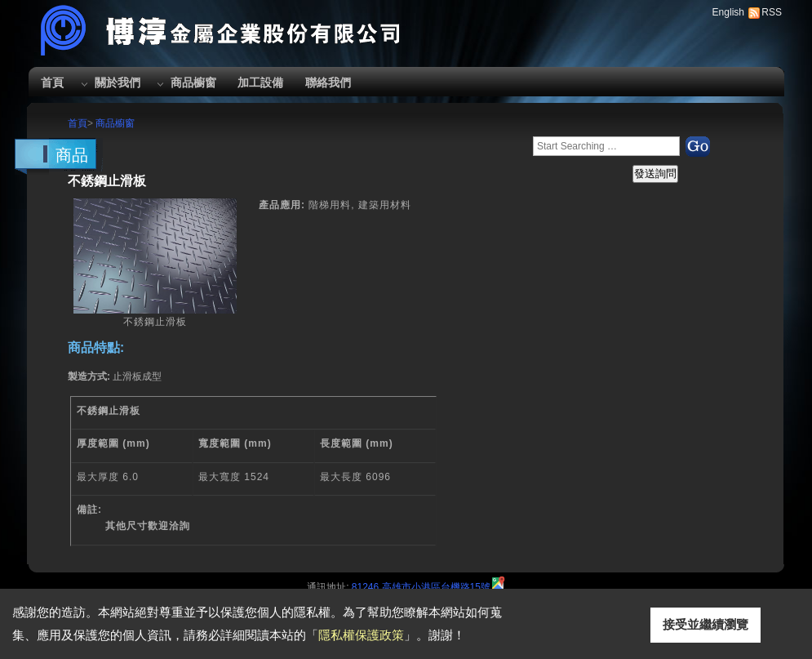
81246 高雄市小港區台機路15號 (421, 587)
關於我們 (118, 82)
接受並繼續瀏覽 (706, 624)
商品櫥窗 (193, 82)
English (728, 12)
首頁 (52, 82)
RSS (772, 12)
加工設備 (260, 82)
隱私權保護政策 (361, 635)
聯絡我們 (328, 82)
